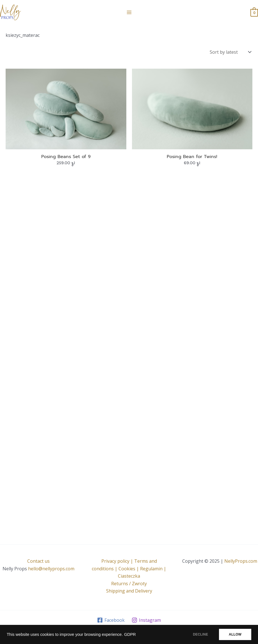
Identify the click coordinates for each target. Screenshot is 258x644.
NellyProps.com (241, 561)
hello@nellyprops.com (51, 569)
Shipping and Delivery (129, 591)
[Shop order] (230, 52)
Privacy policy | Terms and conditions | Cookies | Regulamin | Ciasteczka (129, 568)
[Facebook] (111, 620)
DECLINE (200, 634)
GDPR (130, 634)
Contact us (38, 561)
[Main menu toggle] (129, 12)
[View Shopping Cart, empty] (254, 12)
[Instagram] (146, 620)
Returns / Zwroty (129, 584)
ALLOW (235, 634)
